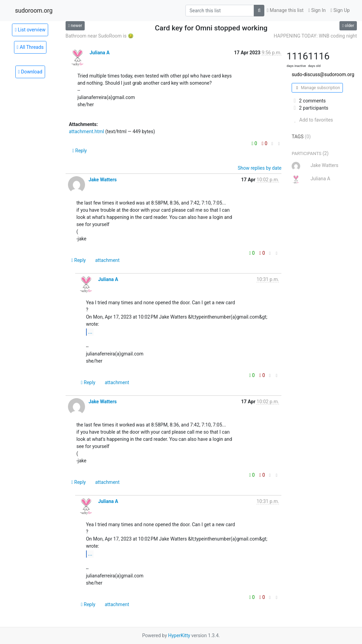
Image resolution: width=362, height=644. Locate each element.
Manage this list (285, 10)
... (90, 332)
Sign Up (340, 10)
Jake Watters (103, 180)
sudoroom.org (34, 11)
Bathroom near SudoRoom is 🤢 (100, 36)
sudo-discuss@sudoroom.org (323, 74)
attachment (107, 260)
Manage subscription (317, 88)
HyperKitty (179, 635)
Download (30, 72)
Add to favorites (312, 120)
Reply (80, 151)
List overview (30, 30)
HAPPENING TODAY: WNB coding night (315, 36)
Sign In (317, 10)
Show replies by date (260, 168)
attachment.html (87, 131)
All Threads (30, 47)
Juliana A (100, 53)
